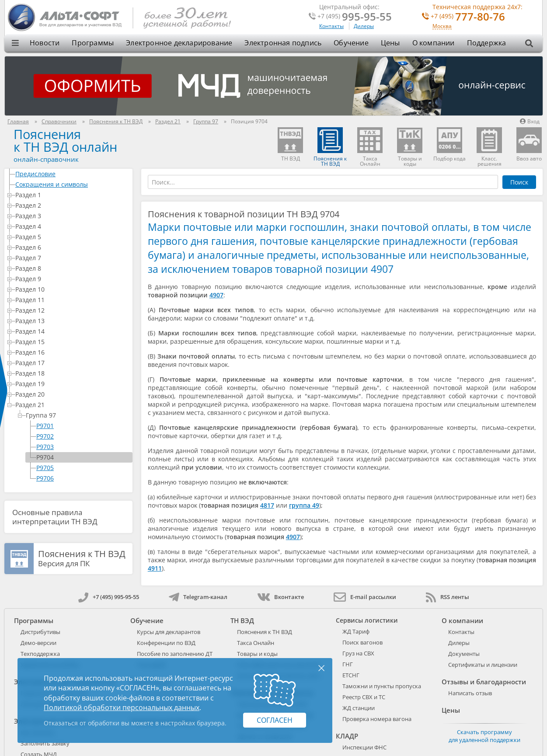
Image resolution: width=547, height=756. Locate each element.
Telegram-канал (198, 597)
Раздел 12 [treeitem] (72, 310)
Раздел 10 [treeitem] (72, 289)
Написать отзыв (470, 693)
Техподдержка (40, 654)
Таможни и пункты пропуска (382, 686)
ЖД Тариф (356, 631)
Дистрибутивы (40, 632)
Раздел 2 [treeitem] (72, 205)
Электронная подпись (283, 43)
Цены (390, 43)
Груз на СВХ (358, 653)
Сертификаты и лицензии (483, 665)
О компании (434, 43)
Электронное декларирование (179, 43)
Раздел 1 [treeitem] (72, 195)
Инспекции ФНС (364, 747)
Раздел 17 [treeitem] (72, 363)
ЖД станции (359, 708)
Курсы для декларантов (169, 632)
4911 (155, 568)
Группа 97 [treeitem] (77, 415)
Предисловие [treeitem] (72, 174)
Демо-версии (38, 643)
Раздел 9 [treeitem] (72, 279)
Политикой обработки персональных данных (122, 707)
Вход (530, 121)
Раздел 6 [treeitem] (72, 247)
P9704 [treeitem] (45, 457)
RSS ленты (448, 597)
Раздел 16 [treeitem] (72, 352)
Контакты (331, 26)
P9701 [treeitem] (45, 426)
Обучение (351, 43)
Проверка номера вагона (377, 719)
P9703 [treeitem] (45, 447)
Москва (442, 26)
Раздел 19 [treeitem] (72, 384)
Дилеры (364, 26)
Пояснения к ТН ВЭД (265, 632)
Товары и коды (257, 654)
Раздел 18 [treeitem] (72, 373)
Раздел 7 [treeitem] (72, 258)
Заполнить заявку (45, 743)
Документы (464, 654)
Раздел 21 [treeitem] (72, 405)
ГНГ (348, 664)
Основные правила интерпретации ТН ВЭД (55, 517)
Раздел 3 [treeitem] (72, 216)
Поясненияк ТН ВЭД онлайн (65, 140)
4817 (267, 505)
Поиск (519, 182)
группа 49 (304, 505)
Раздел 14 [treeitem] (72, 331)
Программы (93, 43)
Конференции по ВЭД (166, 643)
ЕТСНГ (351, 675)
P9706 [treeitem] (45, 478)
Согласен (275, 720)
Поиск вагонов (362, 642)
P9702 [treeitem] (45, 436)
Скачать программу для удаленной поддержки (484, 736)
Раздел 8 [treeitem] (72, 268)
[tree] (68, 326)
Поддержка (487, 43)
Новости (45, 43)
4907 (216, 295)
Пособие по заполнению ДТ (175, 654)
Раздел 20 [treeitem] (72, 394)
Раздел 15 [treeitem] (72, 342)
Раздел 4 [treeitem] (72, 226)
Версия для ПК (82, 559)
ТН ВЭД (242, 620)
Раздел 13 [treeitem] (72, 321)
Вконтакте (280, 597)
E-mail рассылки (365, 597)
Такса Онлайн (256, 643)
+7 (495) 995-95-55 (109, 597)
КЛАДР (347, 736)
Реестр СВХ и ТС (364, 697)
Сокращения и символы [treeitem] (72, 184)
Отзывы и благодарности (484, 682)
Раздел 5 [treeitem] (72, 237)
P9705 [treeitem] (45, 468)
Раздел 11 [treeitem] (72, 300)
